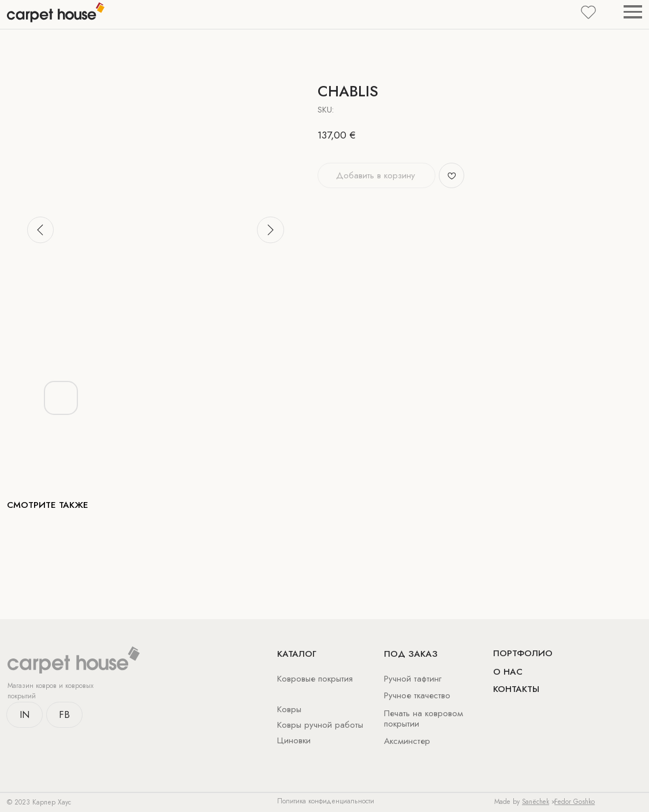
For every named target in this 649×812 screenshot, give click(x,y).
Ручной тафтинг (413, 679)
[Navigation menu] (633, 12)
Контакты (516, 689)
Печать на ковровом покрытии (424, 719)
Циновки (294, 740)
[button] (588, 12)
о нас (508, 672)
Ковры (289, 709)
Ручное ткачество (417, 695)
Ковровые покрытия (315, 679)
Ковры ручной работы (320, 725)
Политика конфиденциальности (326, 801)
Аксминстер (407, 741)
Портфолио (523, 653)
